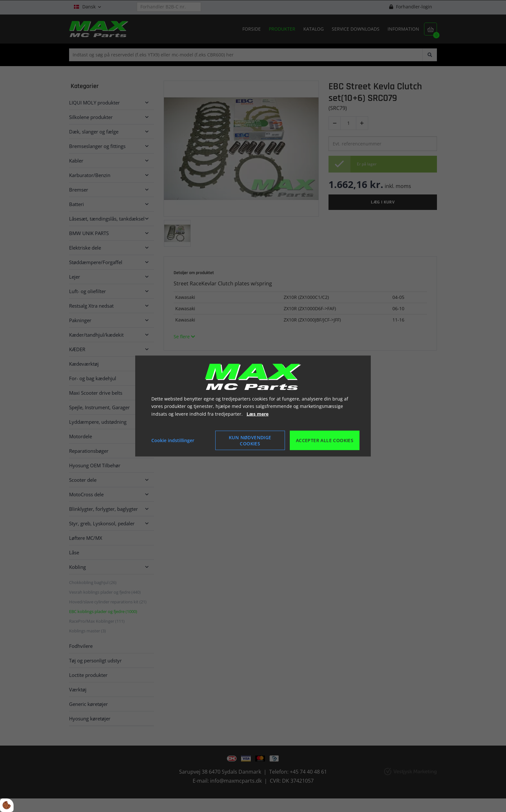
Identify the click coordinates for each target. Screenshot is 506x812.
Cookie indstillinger (173, 440)
